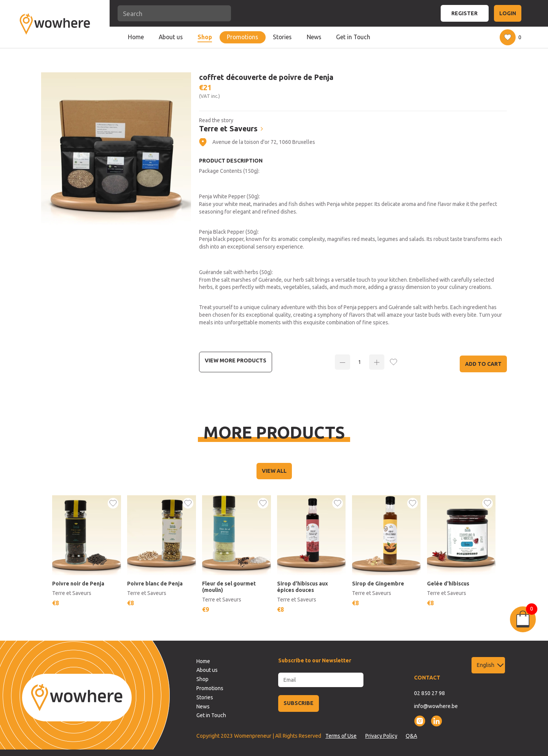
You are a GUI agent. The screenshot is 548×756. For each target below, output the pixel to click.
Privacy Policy (381, 736)
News (314, 37)
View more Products (236, 360)
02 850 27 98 (429, 693)
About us (171, 37)
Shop (205, 37)
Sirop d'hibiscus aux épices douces (303, 587)
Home (136, 37)
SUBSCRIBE (299, 703)
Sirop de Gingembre (378, 584)
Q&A (411, 736)
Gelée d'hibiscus (448, 584)
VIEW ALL (274, 471)
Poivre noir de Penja (78, 584)
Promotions (242, 37)
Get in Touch (353, 37)
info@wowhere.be (436, 706)
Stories (282, 37)
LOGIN (508, 13)
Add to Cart (483, 364)
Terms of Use (341, 736)
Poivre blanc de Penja (155, 584)
